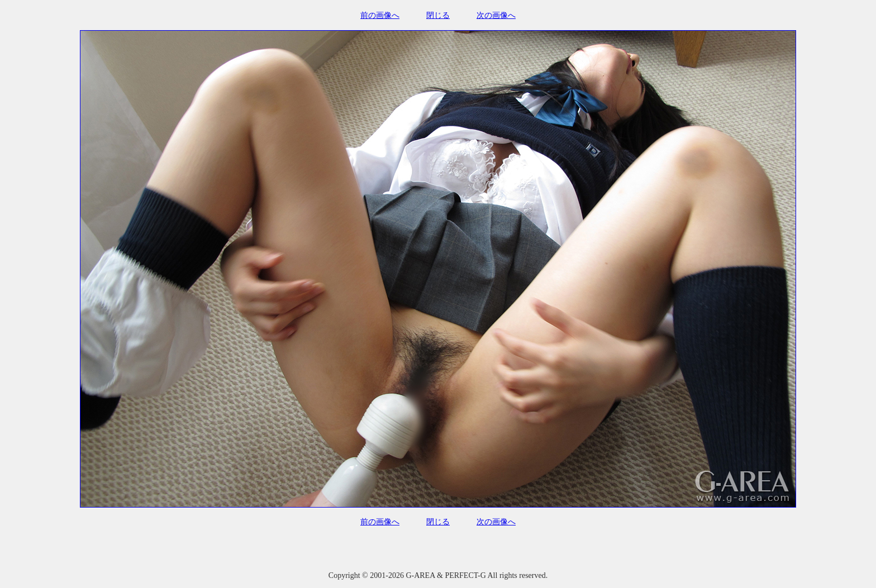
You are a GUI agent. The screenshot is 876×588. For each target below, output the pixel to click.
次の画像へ (496, 15)
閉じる (438, 15)
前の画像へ (380, 15)
